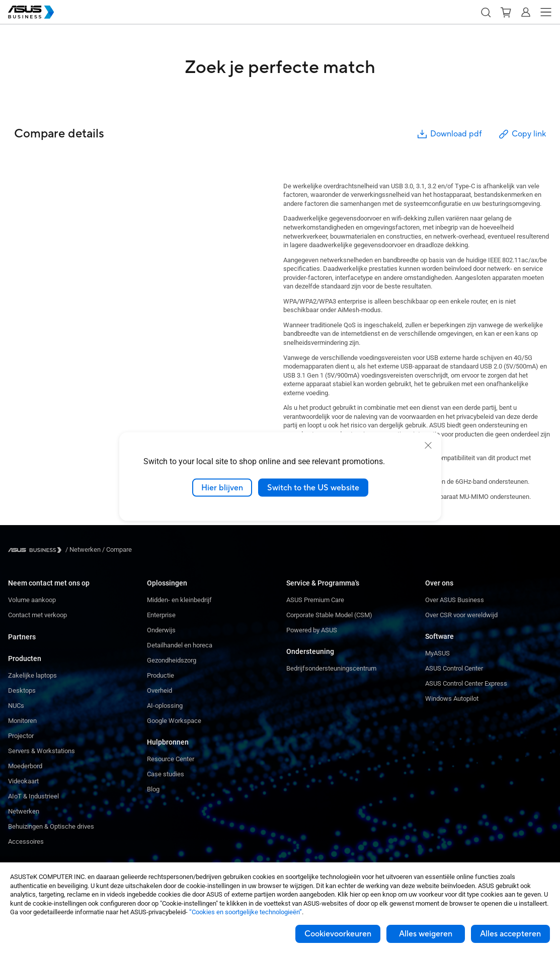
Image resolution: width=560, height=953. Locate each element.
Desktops (22, 690)
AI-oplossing (165, 706)
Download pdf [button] (449, 134)
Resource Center (171, 759)
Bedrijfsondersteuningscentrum (331, 668)
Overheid (159, 690)
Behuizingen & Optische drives (51, 826)
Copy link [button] (522, 134)
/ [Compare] (116, 549)
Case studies (166, 774)
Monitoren (22, 721)
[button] (486, 12)
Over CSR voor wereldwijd (461, 615)
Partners (22, 637)
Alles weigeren (426, 934)
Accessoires (26, 841)
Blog (153, 789)
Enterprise (161, 615)
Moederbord (25, 766)
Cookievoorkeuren (338, 934)
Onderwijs (161, 630)
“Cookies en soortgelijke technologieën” (246, 912)
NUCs (16, 706)
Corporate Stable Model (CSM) (329, 615)
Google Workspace (174, 721)
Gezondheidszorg (172, 660)
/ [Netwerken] (83, 549)
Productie (161, 675)
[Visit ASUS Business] (37, 550)
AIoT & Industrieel (33, 796)
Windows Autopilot (452, 699)
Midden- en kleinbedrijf (179, 600)
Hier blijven (222, 487)
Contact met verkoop (37, 615)
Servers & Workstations (42, 751)
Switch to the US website (313, 487)
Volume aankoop (32, 600)
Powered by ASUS (312, 630)
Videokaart (23, 781)
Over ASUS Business (455, 600)
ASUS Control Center (454, 668)
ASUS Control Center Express (466, 683)
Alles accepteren (510, 934)
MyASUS (437, 653)
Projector (21, 736)
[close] (428, 445)
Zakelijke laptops (32, 675)
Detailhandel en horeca (180, 645)
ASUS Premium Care (315, 600)
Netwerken (24, 811)
